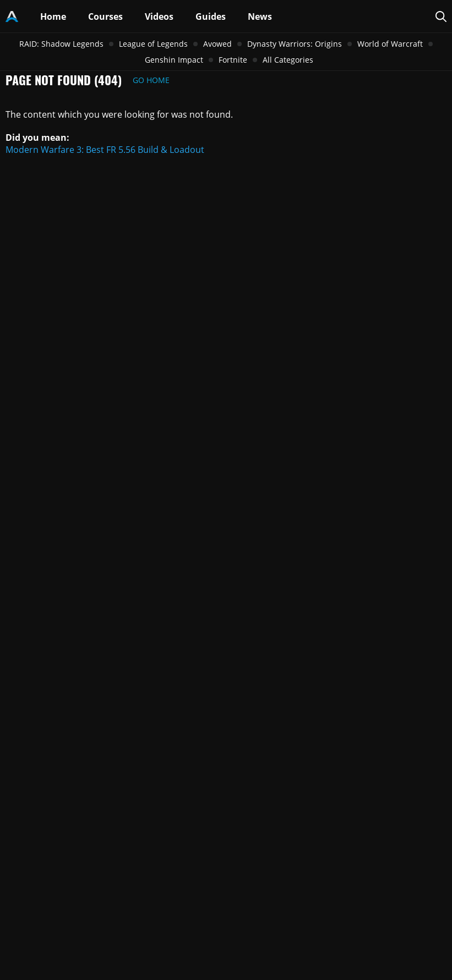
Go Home (151, 80)
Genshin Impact (174, 60)
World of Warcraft (390, 44)
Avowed (217, 44)
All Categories (288, 60)
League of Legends (153, 44)
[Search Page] (441, 16)
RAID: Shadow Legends (61, 44)
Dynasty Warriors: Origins (295, 44)
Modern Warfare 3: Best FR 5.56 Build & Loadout (105, 150)
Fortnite (233, 60)
